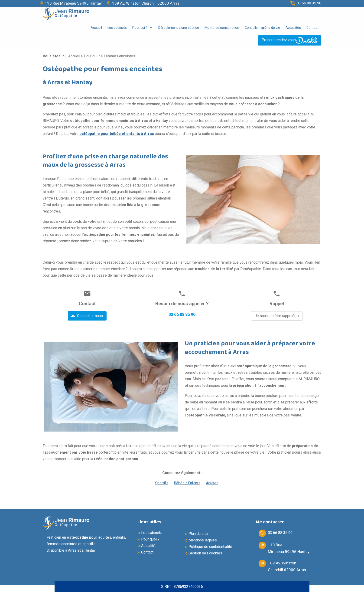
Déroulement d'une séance (179, 28)
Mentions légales (203, 540)
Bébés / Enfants (187, 483)
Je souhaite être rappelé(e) (277, 316)
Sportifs (162, 483)
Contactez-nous (87, 316)
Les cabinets (117, 28)
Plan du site (198, 534)
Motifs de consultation (222, 28)
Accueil (96, 28)
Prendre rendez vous (290, 40)
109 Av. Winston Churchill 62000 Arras (146, 3)
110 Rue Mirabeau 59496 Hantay (73, 3)
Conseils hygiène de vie (262, 28)
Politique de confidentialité (210, 547)
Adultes (212, 483)
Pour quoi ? (150, 539)
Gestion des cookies (205, 553)
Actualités (293, 28)
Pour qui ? (140, 28)
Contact (312, 28)
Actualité (148, 546)
